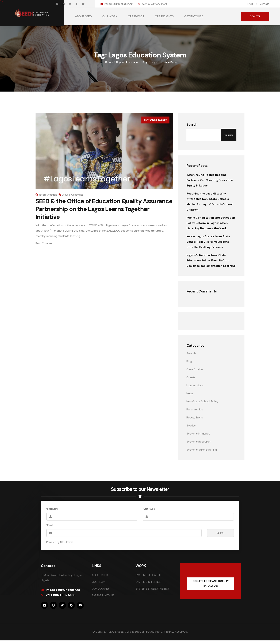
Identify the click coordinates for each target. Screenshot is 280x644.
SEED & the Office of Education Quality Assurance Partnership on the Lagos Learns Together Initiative (104, 209)
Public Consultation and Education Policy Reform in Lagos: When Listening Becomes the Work (211, 223)
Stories (191, 425)
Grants (191, 377)
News (190, 393)
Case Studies (195, 369)
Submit (216, 533)
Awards (191, 353)
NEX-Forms (67, 542)
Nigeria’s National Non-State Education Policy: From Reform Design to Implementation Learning (211, 260)
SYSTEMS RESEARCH (148, 575)
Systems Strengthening (202, 450)
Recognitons (195, 417)
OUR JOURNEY (101, 589)
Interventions (195, 385)
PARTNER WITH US (103, 595)
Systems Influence (198, 434)
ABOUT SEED (83, 16)
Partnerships (195, 409)
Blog (189, 361)
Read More (44, 243)
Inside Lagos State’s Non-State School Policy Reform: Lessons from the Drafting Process (208, 242)
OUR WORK (110, 16)
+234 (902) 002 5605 (155, 4)
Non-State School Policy (202, 401)
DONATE (255, 16)
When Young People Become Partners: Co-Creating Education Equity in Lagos (210, 180)
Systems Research (198, 442)
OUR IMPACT (136, 16)
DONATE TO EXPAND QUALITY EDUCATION (211, 584)
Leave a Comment (72, 195)
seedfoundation (48, 195)
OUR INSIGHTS (164, 16)
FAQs (250, 4)
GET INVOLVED (194, 16)
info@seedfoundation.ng (118, 4)
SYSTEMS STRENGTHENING (152, 589)
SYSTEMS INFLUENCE (148, 582)
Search (192, 125)
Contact (264, 4)
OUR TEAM (98, 582)
